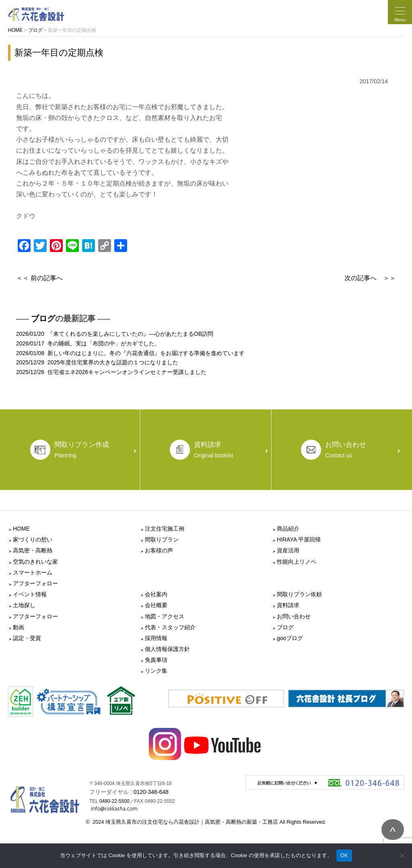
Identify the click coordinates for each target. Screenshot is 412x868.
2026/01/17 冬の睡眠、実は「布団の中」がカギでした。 (88, 343)
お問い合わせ (294, 616)
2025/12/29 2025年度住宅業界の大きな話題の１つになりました (97, 362)
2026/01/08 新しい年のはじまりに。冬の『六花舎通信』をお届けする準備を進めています (130, 353)
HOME (21, 529)
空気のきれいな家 (35, 562)
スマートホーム (33, 572)
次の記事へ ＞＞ (370, 278)
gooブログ (290, 638)
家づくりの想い (33, 539)
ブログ (43, 318)
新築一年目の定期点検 (59, 53)
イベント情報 (30, 594)
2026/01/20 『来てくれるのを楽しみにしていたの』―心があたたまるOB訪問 (115, 334)
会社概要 (156, 605)
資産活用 (288, 550)
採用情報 (156, 638)
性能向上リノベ (297, 562)
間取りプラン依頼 (299, 594)
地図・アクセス (165, 616)
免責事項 (156, 660)
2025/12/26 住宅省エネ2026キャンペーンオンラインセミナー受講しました (111, 372)
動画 (19, 627)
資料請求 (288, 605)
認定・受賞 (27, 638)
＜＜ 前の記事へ (39, 278)
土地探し (24, 605)
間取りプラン (162, 539)
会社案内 (156, 594)
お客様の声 (159, 550)
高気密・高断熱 (33, 550)
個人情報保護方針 (167, 649)
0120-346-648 (151, 792)
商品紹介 (288, 529)
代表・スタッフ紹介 (170, 627)
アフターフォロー (35, 583)
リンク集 (156, 671)
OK (344, 855)
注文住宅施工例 (165, 529)
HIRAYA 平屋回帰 (299, 539)
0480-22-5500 (114, 801)
